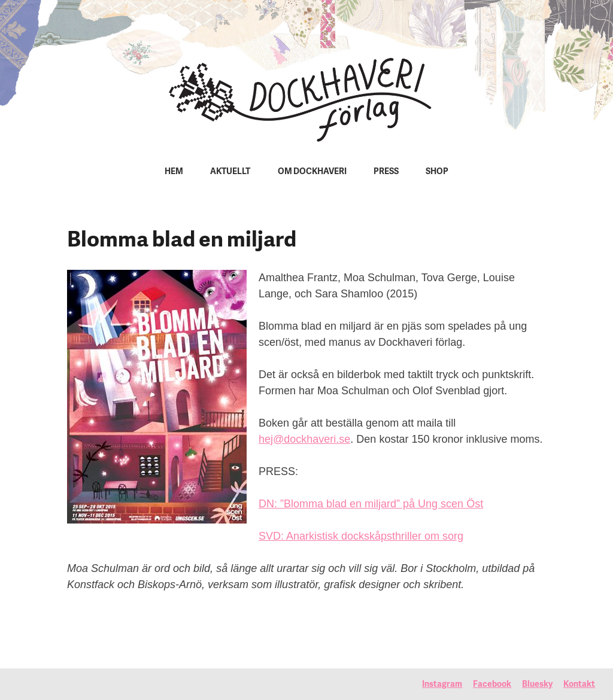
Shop (437, 172)
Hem (174, 172)
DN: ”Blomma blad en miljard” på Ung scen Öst (371, 504)
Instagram (442, 685)
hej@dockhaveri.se (304, 439)
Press (386, 172)
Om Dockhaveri (312, 172)
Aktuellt (230, 172)
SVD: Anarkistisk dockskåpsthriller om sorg (361, 536)
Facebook (492, 685)
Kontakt (579, 685)
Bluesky (537, 685)
